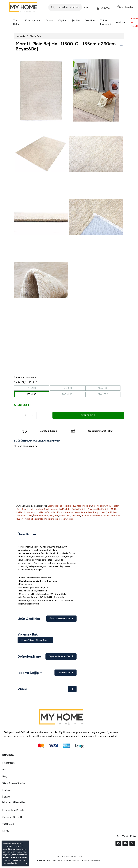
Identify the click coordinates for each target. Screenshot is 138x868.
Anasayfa (21, 36)
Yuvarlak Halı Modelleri (99, 509)
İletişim (6, 797)
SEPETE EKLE (88, 415)
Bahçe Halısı (86, 512)
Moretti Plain (35, 36)
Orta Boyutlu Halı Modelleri (30, 509)
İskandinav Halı (41, 516)
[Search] (65, 7)
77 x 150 (32, 388)
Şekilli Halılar (112, 512)
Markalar (7, 790)
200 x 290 (67, 394)
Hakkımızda (8, 763)
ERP (74, 861)
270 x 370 (103, 394)
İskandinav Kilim (24, 516)
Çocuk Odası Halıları (34, 512)
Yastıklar (121, 22)
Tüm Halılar (17, 22)
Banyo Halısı (99, 512)
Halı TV (6, 770)
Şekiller (76, 22)
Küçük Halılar (112, 506)
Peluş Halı (54, 516)
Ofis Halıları (51, 512)
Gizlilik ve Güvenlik (12, 817)
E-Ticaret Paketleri (63, 861)
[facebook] (118, 843)
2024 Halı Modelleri (110, 516)
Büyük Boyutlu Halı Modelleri (57, 509)
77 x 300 (67, 388)
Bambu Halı (65, 516)
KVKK (6, 831)
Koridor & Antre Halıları (68, 512)
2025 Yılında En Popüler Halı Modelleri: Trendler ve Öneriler (45, 519)
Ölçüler (63, 22)
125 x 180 (103, 388)
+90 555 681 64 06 (28, 446)
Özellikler (90, 22)
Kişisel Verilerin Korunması (15, 857)
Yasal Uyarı (8, 824)
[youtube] (125, 843)
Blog (5, 776)
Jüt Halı (85, 516)
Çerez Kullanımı (18, 855)
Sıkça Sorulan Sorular (14, 783)
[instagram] (132, 843)
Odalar (50, 22)
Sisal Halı (76, 516)
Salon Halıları (99, 506)
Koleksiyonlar (33, 22)
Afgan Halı (95, 516)
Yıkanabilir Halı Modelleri (60, 506)
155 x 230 (32, 394)
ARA (86, 7)
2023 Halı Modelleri (82, 506)
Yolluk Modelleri (106, 22)
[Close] (27, 863)
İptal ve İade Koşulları (14, 810)
